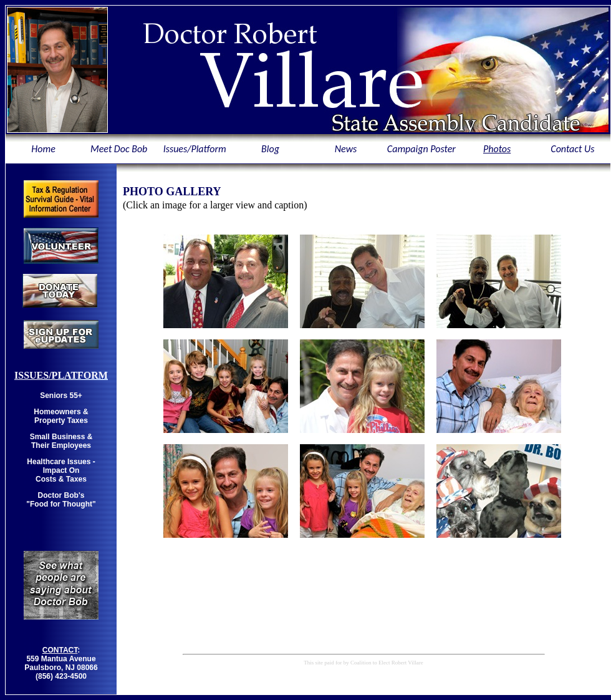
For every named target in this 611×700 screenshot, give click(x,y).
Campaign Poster (421, 149)
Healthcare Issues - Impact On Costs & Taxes (61, 470)
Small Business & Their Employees (61, 441)
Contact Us (572, 149)
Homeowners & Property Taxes (61, 416)
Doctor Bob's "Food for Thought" (61, 500)
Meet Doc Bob (119, 149)
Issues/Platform (195, 149)
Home (43, 149)
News (346, 149)
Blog (270, 149)
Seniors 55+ (61, 396)
